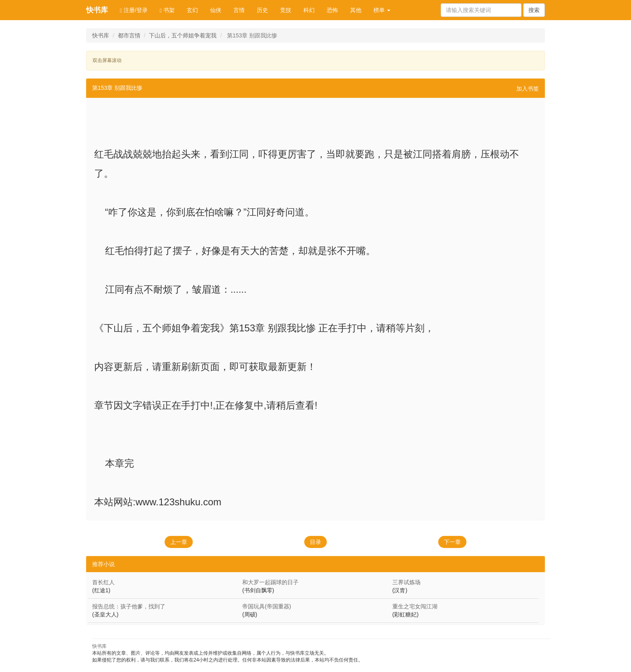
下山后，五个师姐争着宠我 (183, 35)
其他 (356, 10)
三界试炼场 (406, 582)
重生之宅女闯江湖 (415, 606)
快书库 (97, 10)
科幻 (309, 10)
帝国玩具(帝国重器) (267, 606)
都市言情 (129, 35)
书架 (167, 10)
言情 (239, 10)
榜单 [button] (382, 10)
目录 (315, 542)
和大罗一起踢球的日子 (270, 582)
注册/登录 (134, 10)
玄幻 (192, 10)
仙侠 (216, 10)
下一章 (452, 542)
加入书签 (528, 89)
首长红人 (103, 582)
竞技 (286, 10)
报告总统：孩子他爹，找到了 (129, 606)
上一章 (179, 542)
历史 (262, 10)
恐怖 (332, 10)
